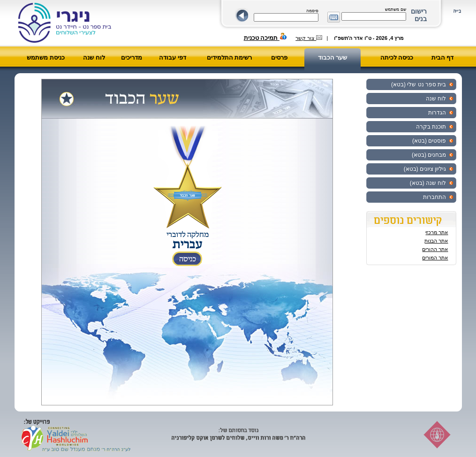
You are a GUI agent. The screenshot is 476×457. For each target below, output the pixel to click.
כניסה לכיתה (397, 57)
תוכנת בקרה (431, 127)
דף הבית (443, 57)
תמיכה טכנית (265, 38)
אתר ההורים (435, 249)
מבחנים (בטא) (429, 155)
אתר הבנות (436, 241)
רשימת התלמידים (230, 57)
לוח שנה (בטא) (428, 183)
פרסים (279, 57)
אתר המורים (435, 258)
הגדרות (437, 113)
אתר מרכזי (437, 232)
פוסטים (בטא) (429, 141)
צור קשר (309, 38)
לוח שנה (94, 57)
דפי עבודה (173, 57)
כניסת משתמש (46, 57)
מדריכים (132, 57)
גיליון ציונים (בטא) (425, 169)
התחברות (434, 197)
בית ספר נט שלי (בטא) (419, 84)
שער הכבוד (333, 57)
